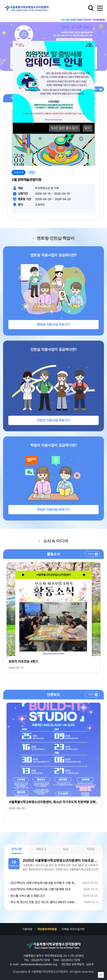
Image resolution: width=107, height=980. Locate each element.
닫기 (88, 128)
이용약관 (27, 929)
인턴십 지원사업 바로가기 (53, 420)
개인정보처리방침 (47, 929)
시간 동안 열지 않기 (64, 128)
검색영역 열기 (91, 8)
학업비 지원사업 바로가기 (53, 510)
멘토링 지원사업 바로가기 (53, 325)
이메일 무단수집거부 (73, 929)
